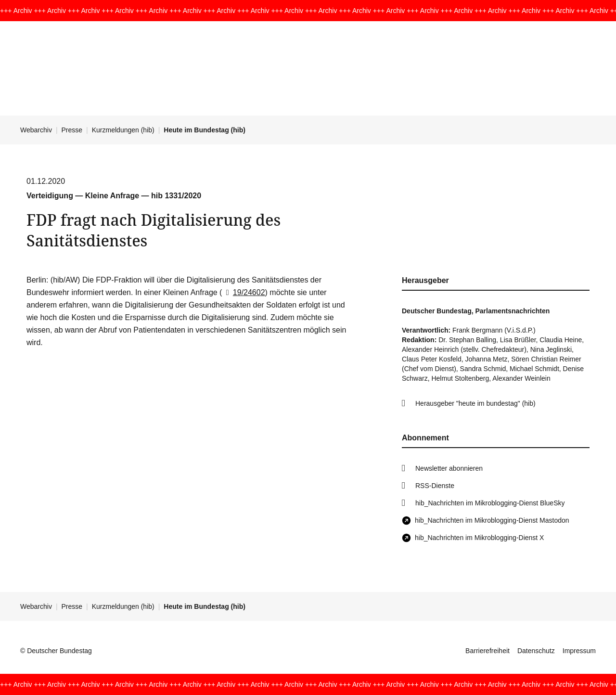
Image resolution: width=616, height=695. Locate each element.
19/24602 (243, 292)
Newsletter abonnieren (449, 468)
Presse (72, 130)
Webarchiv (36, 130)
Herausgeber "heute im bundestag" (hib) (475, 403)
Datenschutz (536, 651)
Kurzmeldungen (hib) (123, 130)
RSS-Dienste (435, 486)
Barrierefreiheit (488, 651)
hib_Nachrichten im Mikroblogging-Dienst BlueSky (490, 503)
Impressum (579, 651)
